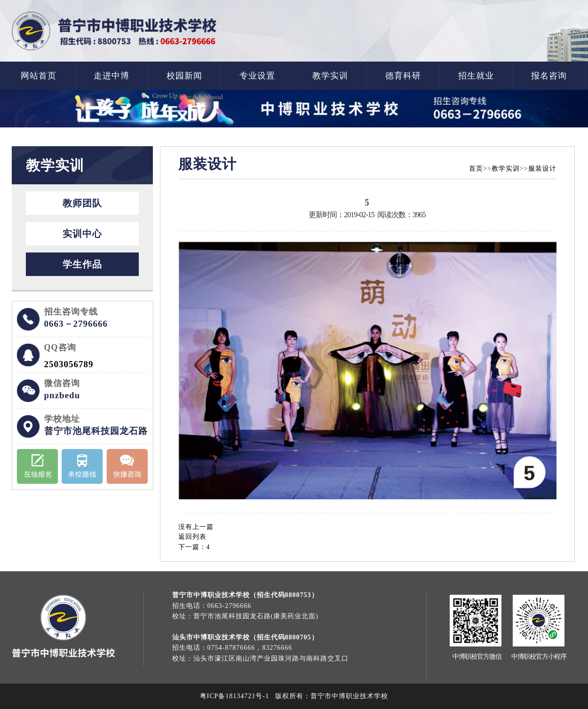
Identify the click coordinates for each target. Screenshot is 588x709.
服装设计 (542, 169)
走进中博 (111, 76)
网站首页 (39, 76)
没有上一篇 (196, 527)
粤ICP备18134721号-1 (234, 696)
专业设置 (257, 76)
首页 (476, 169)
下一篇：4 (194, 547)
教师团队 (82, 203)
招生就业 (476, 76)
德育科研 (403, 76)
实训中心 (82, 234)
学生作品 (82, 264)
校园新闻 (184, 76)
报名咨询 (549, 76)
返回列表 (192, 537)
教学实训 (330, 76)
